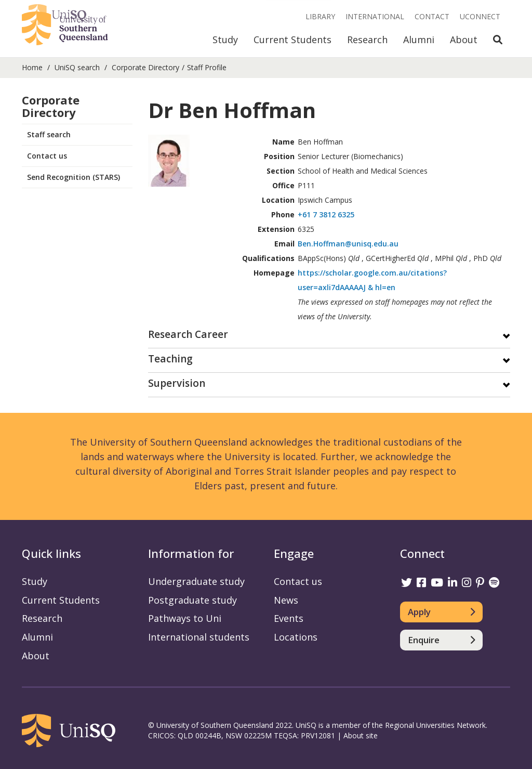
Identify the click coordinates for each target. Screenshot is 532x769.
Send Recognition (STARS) (74, 177)
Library (320, 16)
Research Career (188, 335)
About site (361, 735)
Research (367, 40)
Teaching (170, 360)
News (286, 600)
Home (32, 67)
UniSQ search (77, 67)
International (375, 16)
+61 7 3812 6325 (326, 214)
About (464, 40)
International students (199, 637)
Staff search (49, 134)
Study (225, 40)
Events (289, 618)
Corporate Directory (145, 67)
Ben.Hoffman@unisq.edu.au (348, 244)
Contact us (47, 156)
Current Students (292, 40)
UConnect (480, 16)
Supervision (177, 384)
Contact (432, 16)
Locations (296, 637)
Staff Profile (207, 67)
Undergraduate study (196, 581)
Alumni (419, 40)
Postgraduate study (192, 600)
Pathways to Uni (185, 618)
